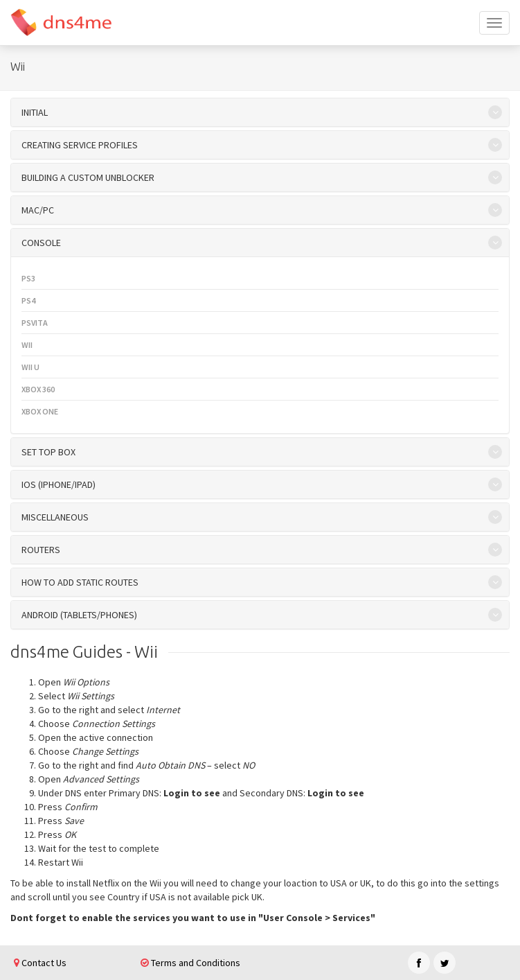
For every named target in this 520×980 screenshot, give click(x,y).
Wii (27, 345)
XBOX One (40, 411)
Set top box (48, 452)
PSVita (35, 323)
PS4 (28, 300)
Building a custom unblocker (88, 177)
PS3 (28, 278)
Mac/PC (38, 210)
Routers (41, 550)
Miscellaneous (55, 517)
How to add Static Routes (80, 582)
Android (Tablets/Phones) (79, 615)
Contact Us (40, 963)
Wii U (30, 367)
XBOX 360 (38, 389)
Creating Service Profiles (80, 145)
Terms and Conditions (190, 963)
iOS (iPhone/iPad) (59, 484)
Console (41, 243)
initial (35, 112)
